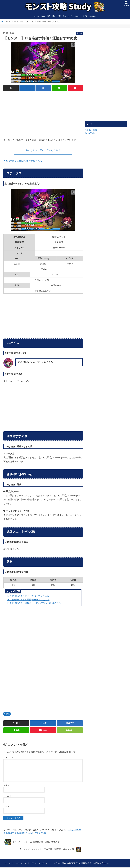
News (43, 16)
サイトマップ (21, 864)
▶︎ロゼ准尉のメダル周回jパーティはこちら (28, 600)
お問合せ (57, 864)
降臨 (8, 714)
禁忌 (49, 16)
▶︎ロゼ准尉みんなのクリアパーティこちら (28, 597)
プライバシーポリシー (39, 864)
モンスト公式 (91, 130)
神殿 (59, 16)
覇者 (54, 16)
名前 (7, 786)
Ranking (93, 16)
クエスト (78, 16)
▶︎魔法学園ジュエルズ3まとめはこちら (23, 161)
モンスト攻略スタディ (83, 864)
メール (8, 796)
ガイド (85, 16)
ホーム (37, 16)
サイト (6, 807)
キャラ (70, 16)
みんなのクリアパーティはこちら (43, 150)
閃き (64, 16)
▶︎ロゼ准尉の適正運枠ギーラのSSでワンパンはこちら (34, 603)
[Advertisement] (26, 114)
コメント (9, 758)
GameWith (90, 133)
